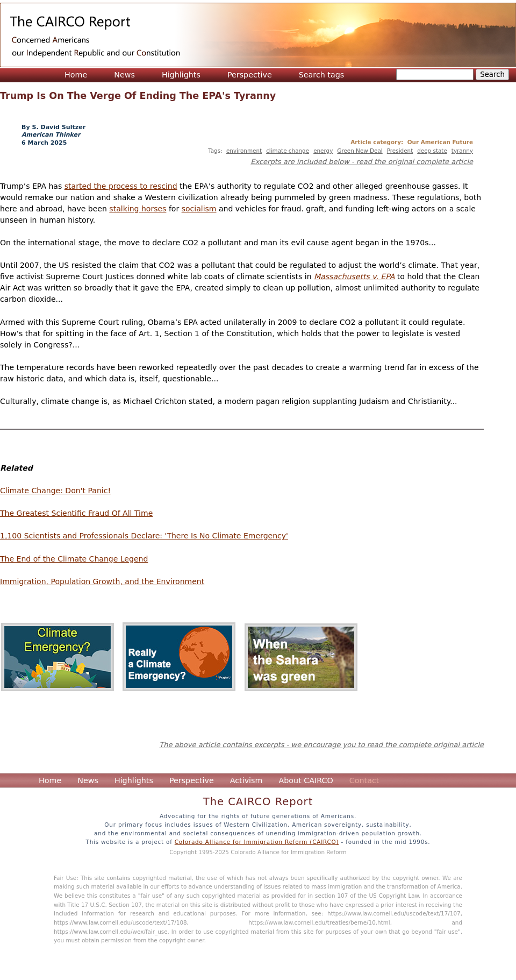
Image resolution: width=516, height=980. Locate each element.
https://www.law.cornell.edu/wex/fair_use (111, 932)
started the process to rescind (121, 186)
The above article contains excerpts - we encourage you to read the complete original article (321, 745)
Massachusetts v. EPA (354, 276)
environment (244, 151)
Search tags (322, 75)
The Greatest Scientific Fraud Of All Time (76, 513)
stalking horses (138, 209)
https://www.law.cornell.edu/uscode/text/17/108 (120, 922)
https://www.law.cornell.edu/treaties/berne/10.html (319, 922)
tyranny (462, 151)
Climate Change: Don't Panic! (55, 491)
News (124, 75)
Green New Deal (360, 151)
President (400, 151)
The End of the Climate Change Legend (74, 559)
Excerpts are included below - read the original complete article (362, 162)
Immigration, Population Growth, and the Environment (102, 581)
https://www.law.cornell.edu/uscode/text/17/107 (394, 913)
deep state (432, 151)
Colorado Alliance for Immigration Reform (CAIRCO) (257, 842)
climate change (288, 151)
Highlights (181, 75)
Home (76, 75)
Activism (246, 780)
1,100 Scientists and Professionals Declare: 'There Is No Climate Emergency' (144, 536)
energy (323, 151)
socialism (199, 209)
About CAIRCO (306, 780)
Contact (364, 780)
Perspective (250, 75)
